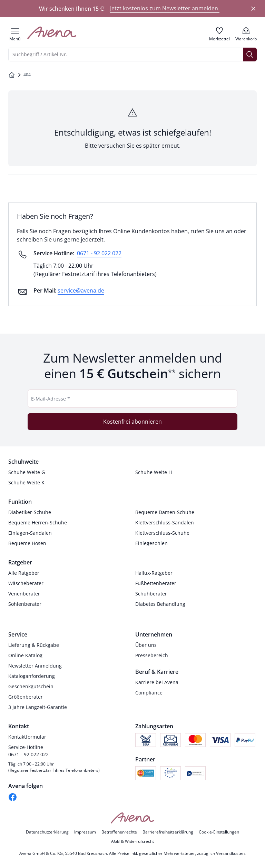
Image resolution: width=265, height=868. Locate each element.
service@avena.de (81, 290)
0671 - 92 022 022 (99, 253)
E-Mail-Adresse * (51, 399)
